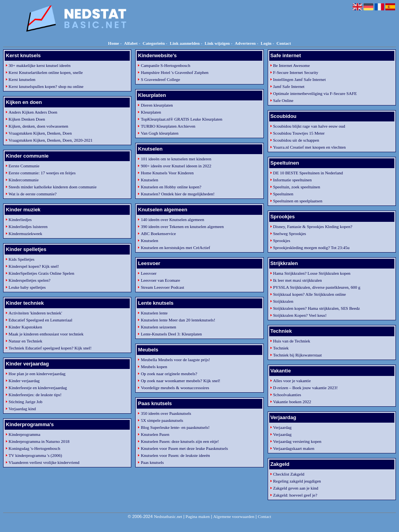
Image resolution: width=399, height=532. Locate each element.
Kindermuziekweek (25, 234)
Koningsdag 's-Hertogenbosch (34, 448)
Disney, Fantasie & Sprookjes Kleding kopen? (313, 226)
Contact (283, 43)
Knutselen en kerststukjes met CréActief (175, 248)
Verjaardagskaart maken (294, 448)
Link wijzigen (217, 43)
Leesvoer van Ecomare (160, 280)
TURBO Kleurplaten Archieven (168, 126)
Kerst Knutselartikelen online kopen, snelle (46, 72)
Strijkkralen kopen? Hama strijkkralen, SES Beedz (317, 308)
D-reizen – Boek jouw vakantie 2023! (305, 388)
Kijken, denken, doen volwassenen (38, 126)
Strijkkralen (283, 301)
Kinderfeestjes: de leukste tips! (35, 395)
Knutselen (149, 180)
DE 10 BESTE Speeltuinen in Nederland (308, 173)
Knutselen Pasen (155, 434)
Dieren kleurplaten (157, 105)
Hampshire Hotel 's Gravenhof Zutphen (175, 72)
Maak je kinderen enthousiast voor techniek (46, 334)
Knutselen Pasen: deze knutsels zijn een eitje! (180, 441)
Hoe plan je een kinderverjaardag (37, 374)
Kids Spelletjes (21, 259)
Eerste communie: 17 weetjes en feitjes (42, 173)
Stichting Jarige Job (26, 402)
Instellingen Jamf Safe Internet (299, 79)
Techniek (281, 348)
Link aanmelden (185, 43)
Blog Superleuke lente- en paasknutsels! (175, 427)
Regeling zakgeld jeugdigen (297, 481)
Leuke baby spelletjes (27, 287)
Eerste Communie (24, 166)
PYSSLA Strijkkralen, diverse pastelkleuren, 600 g (317, 287)
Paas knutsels (152, 462)
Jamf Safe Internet (289, 86)
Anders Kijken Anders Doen (33, 112)
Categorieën (154, 43)
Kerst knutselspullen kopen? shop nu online (46, 86)
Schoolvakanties (287, 395)
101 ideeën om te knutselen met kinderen (176, 159)
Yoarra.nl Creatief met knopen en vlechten (309, 147)
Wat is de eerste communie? (33, 194)
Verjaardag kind (22, 409)
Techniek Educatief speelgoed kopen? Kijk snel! (50, 348)
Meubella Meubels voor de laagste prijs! (175, 360)
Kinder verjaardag (24, 381)
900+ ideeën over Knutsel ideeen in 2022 (176, 166)
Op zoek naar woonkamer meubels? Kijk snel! (180, 381)
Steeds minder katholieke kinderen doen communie (53, 187)
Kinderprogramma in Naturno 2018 (39, 441)
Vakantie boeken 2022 (292, 402)
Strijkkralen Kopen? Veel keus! (300, 315)
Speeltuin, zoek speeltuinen (297, 187)
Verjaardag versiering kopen (297, 441)
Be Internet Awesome (291, 65)
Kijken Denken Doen (27, 119)
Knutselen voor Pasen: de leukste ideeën (175, 455)
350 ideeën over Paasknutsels (166, 413)
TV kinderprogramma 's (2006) (35, 455)
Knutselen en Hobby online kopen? (171, 187)
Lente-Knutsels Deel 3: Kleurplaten (171, 334)
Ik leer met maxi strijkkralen (297, 280)
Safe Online (283, 100)
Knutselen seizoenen (158, 327)
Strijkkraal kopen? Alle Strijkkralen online (310, 294)
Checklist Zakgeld (289, 474)
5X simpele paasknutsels (162, 420)
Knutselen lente (154, 313)
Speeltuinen (283, 194)
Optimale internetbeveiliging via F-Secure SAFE (315, 93)
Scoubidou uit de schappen (296, 140)
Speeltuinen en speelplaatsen (298, 201)
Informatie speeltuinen (292, 180)
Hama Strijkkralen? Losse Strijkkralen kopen (312, 273)
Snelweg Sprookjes (290, 234)
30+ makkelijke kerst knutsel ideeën (40, 65)
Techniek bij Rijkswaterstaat (297, 355)
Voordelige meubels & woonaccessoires (175, 388)
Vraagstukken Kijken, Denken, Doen (40, 133)
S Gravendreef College (160, 79)
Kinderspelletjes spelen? (29, 280)
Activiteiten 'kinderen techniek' (35, 313)
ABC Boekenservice (158, 234)
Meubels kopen (154, 367)
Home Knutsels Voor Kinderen (167, 173)
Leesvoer (148, 273)
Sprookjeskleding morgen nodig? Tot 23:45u (311, 248)
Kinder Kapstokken (25, 327)
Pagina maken (198, 516)
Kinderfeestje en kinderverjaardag (38, 388)
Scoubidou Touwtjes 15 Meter (299, 133)
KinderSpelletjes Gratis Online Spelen (41, 273)
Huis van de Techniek (292, 341)
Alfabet (131, 43)
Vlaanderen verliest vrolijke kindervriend (44, 462)
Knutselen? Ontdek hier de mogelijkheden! (177, 194)
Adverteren (245, 43)
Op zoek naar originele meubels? (169, 374)
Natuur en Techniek (25, 341)
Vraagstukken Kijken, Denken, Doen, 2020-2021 (50, 140)
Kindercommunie (24, 180)
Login (266, 43)
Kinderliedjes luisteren (28, 226)
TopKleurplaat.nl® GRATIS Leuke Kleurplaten (181, 119)
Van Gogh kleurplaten (160, 133)
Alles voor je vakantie (292, 381)
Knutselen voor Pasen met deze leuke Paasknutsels (184, 448)
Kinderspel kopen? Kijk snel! (34, 266)
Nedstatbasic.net (168, 516)
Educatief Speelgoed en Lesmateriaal (40, 320)
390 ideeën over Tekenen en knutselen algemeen (182, 226)
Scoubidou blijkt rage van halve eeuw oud (309, 126)
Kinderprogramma (24, 434)
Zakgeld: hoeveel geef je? (295, 495)
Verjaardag (282, 427)
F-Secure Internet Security (296, 72)
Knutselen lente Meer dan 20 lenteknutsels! (178, 320)
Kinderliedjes (20, 219)
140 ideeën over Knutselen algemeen (172, 219)
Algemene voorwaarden (234, 516)
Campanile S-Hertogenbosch (165, 65)
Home (113, 43)
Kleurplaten (151, 112)
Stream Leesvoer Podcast (162, 287)
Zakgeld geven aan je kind (296, 488)
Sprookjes (282, 241)
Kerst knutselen (22, 79)
